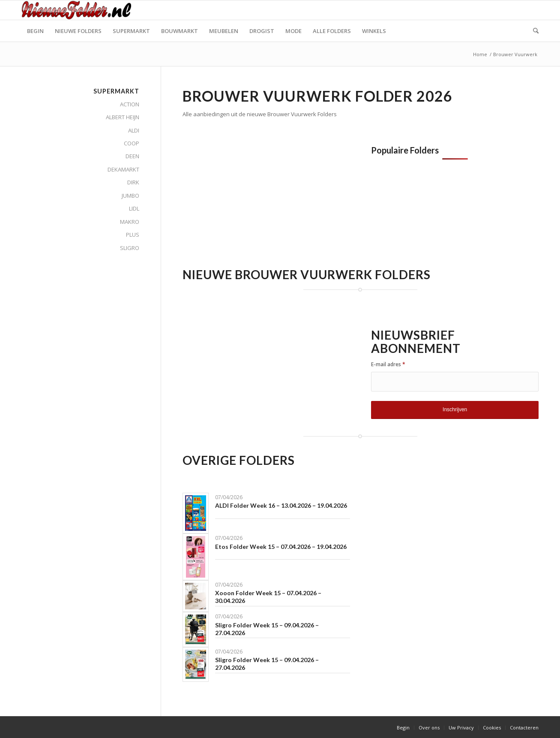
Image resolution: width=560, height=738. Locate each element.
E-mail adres (388, 364)
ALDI (134, 130)
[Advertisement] (255, 205)
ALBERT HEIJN (123, 117)
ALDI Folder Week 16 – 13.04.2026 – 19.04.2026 (281, 505)
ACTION (130, 104)
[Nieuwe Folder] (79, 10)
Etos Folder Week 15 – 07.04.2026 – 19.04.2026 (281, 547)
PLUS (133, 235)
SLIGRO (130, 248)
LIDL (134, 208)
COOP (132, 143)
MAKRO (130, 222)
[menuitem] (35, 31)
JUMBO (130, 196)
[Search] (533, 31)
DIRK (133, 182)
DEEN (132, 156)
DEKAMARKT (123, 169)
